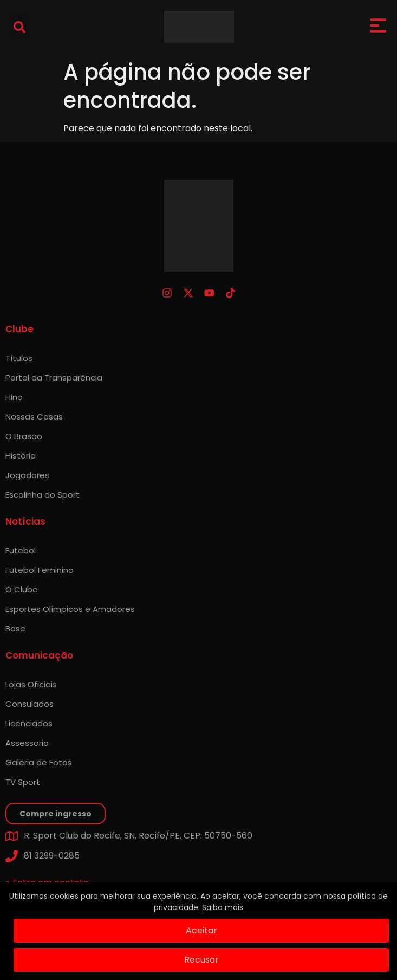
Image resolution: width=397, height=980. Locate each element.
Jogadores (27, 475)
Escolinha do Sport (43, 495)
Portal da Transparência (54, 378)
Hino (14, 397)
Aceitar (201, 930)
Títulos (19, 358)
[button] (19, 27)
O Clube (22, 589)
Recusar (201, 960)
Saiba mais (223, 907)
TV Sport (23, 782)
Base (15, 628)
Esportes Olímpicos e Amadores (70, 609)
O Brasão (24, 436)
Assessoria (27, 743)
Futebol (21, 550)
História (21, 456)
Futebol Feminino (40, 570)
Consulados (30, 704)
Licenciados (29, 723)
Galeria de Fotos (39, 762)
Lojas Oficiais (31, 684)
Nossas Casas (34, 417)
